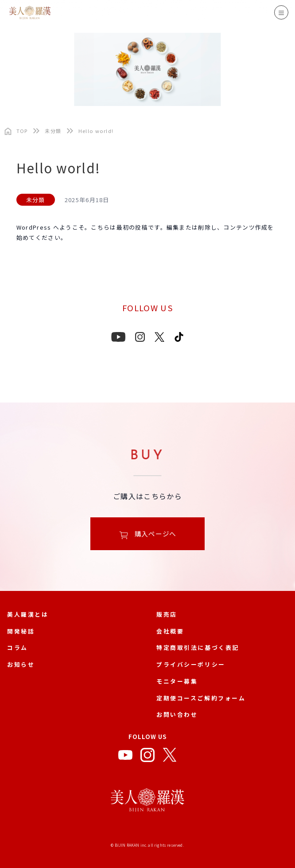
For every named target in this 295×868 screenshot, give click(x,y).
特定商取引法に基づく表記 (198, 647)
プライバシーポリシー (191, 664)
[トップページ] (14, 131)
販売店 (167, 614)
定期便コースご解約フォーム (201, 698)
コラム (17, 647)
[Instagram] (147, 757)
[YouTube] (125, 757)
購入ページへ (147, 534)
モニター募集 (177, 681)
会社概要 (170, 631)
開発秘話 (21, 631)
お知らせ (21, 664)
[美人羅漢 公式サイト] (147, 802)
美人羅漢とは (28, 614)
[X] (170, 757)
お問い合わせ (177, 714)
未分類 (53, 131)
